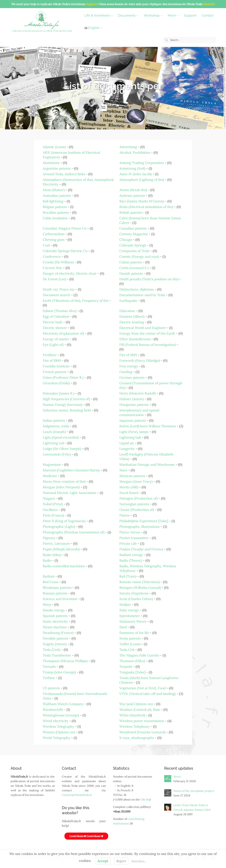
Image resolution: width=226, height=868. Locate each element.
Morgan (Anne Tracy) (136, 481)
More (174, 15)
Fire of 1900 (52, 360)
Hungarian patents (134, 405)
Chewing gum (53, 240)
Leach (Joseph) (54, 432)
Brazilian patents (56, 212)
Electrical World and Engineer (143, 328)
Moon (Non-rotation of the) (64, 481)
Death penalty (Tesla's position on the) (149, 279)
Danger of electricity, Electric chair (70, 273)
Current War (52, 268)
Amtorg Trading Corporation (142, 163)
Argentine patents (57, 168)
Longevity (127, 449)
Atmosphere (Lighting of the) (142, 180)
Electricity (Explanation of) (63, 333)
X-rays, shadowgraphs (137, 738)
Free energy (129, 366)
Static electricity (55, 621)
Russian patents (55, 593)
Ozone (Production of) (137, 510)
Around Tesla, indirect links (64, 174)
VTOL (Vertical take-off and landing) (148, 694)
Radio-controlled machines (64, 566)
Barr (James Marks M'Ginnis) (142, 201)
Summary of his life (134, 633)
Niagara (49, 498)
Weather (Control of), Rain (140, 710)
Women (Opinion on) (59, 732)
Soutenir (209, 4)
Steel (123, 627)
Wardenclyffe (53, 710)
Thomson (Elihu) (132, 661)
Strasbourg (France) (58, 633)
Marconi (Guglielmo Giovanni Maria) (71, 470)
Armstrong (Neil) (132, 168)
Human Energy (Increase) (63, 405)
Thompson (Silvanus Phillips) (65, 661)
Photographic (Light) (59, 527)
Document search (56, 295)
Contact (91, 28)
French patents (55, 372)
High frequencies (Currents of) (66, 399)
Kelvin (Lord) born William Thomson (148, 426)
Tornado (49, 667)
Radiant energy (131, 555)
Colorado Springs (133, 245)
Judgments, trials (56, 426)
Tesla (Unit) (52, 650)
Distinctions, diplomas (137, 289)
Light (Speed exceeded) (61, 437)
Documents (129, 15)
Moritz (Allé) (129, 487)
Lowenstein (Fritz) (57, 454)
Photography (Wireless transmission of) (74, 532)
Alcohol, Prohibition (135, 152)
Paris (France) (53, 515)
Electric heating (132, 322)
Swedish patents (55, 638)
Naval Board (129, 493)
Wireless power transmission (142, 721)
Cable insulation (55, 218)
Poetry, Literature (56, 543)
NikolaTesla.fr (42, 26)
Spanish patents (55, 616)
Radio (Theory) (131, 560)
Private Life (128, 543)
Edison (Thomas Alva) (60, 311)
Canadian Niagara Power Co (65, 228)
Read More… (139, 861)
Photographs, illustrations (139, 527)
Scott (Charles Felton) (136, 599)
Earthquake (128, 301)
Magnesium (52, 464)
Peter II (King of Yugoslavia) (64, 521)
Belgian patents (55, 207)
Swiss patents (130, 638)
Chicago (126, 240)
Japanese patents (133, 420)
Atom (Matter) (54, 190)
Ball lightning (53, 201)
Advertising (128, 147)
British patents (131, 212)
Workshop (154, 15)
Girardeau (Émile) (56, 383)
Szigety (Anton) (55, 644)
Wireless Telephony (135, 726)
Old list (145, 800)
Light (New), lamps (134, 432)
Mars (123, 470)
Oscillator (50, 510)
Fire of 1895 (128, 355)
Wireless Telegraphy (58, 726)
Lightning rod (53, 443)
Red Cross (50, 582)
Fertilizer (50, 355)
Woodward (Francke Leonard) (142, 732)
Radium (49, 576)
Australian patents (57, 195)
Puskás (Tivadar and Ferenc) (141, 549)
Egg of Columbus (56, 316)
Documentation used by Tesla (142, 295)
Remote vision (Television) (140, 582)
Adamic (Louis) (54, 147)
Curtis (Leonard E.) (134, 268)
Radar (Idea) (52, 555)
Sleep (47, 604)
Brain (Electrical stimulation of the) (146, 207)
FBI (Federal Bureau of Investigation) (148, 345)
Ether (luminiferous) (135, 339)
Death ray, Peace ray (59, 289)
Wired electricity (56, 721)
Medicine (50, 476)
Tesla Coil (127, 650)
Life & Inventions (99, 15)
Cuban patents (131, 262)
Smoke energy (54, 610)
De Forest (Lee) (54, 279)
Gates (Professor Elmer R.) (63, 377)
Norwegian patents (134, 504)
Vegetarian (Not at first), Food (142, 688)
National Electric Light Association (70, 493)
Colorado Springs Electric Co (65, 251)
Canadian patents (133, 228)
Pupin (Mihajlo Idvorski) (61, 549)
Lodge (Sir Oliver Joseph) (62, 449)
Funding (126, 372)
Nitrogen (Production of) (139, 498)
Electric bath (53, 322)
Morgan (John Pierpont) (61, 487)
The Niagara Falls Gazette (139, 655)
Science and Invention (60, 599)
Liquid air (127, 443)
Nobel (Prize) (53, 504)
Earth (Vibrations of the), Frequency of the (76, 301)
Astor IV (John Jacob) (136, 174)
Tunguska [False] (132, 672)
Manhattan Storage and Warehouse (147, 464)
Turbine (49, 678)
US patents (51, 688)
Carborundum (54, 234)
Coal (46, 245)
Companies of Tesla (134, 251)
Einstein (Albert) (132, 316)
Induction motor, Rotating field (67, 410)
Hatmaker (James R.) (59, 393)
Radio (47, 560)
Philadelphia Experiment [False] (144, 521)
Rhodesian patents (57, 588)
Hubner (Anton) (132, 399)
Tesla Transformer (57, 655)
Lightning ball (130, 437)
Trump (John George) (59, 672)
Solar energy (129, 610)
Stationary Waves (133, 621)
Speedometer (130, 616)
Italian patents (54, 420)
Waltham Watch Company (63, 704)
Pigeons (49, 538)
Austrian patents (132, 195)
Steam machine (55, 627)
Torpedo (126, 667)
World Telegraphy (56, 738)
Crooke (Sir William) (58, 262)
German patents (132, 377)
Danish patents (131, 273)
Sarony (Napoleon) (134, 593)
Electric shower (55, 328)
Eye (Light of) (53, 345)
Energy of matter (56, 339)
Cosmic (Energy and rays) (139, 256)
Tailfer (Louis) (130, 644)
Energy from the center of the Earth (147, 333)
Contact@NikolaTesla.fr (77, 795)
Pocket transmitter (134, 538)
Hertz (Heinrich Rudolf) (138, 393)
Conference (52, 256)
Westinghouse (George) (61, 715)
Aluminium (51, 163)
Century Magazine (134, 234)
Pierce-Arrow (130, 532)
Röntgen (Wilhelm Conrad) (140, 588)
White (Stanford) (132, 715)
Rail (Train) (128, 576)
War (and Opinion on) (136, 704)
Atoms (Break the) (133, 190)
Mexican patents (132, 476)
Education (127, 311)
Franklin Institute (56, 366)
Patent (124, 515)
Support (92, 4)
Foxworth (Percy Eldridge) (140, 360)
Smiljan (125, 604)
